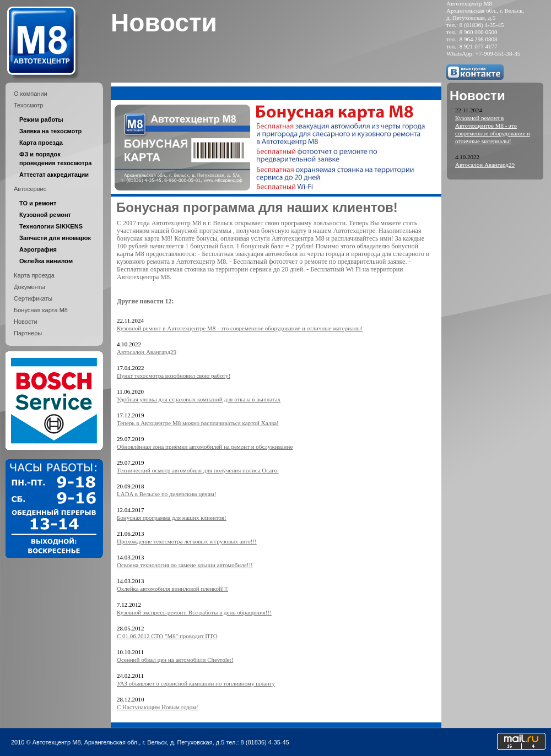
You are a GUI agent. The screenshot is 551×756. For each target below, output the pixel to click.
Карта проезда (41, 143)
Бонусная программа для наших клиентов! (172, 518)
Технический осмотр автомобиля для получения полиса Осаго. (198, 470)
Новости (26, 322)
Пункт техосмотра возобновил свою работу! (174, 376)
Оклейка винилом (46, 261)
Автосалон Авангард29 (147, 352)
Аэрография (38, 249)
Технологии (51, 226)
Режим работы (41, 119)
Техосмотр (29, 105)
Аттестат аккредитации (54, 175)
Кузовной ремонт (45, 215)
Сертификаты (33, 298)
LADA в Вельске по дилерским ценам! (166, 494)
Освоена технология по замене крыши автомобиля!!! (185, 565)
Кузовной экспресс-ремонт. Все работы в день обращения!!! (194, 612)
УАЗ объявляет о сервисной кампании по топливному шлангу (196, 683)
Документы (29, 287)
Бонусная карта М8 (41, 310)
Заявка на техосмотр (50, 131)
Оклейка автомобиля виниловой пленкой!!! (172, 589)
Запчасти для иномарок (55, 238)
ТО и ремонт (38, 203)
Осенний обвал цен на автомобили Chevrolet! (175, 660)
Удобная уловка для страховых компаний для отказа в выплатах (199, 399)
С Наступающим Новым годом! (158, 707)
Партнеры (28, 333)
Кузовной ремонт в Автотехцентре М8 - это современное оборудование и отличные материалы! (240, 328)
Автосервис (30, 189)
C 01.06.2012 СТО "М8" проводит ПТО (167, 636)
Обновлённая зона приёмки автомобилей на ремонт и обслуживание (205, 447)
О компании (31, 94)
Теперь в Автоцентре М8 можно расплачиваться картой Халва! (198, 423)
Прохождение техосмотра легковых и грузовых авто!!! (187, 541)
